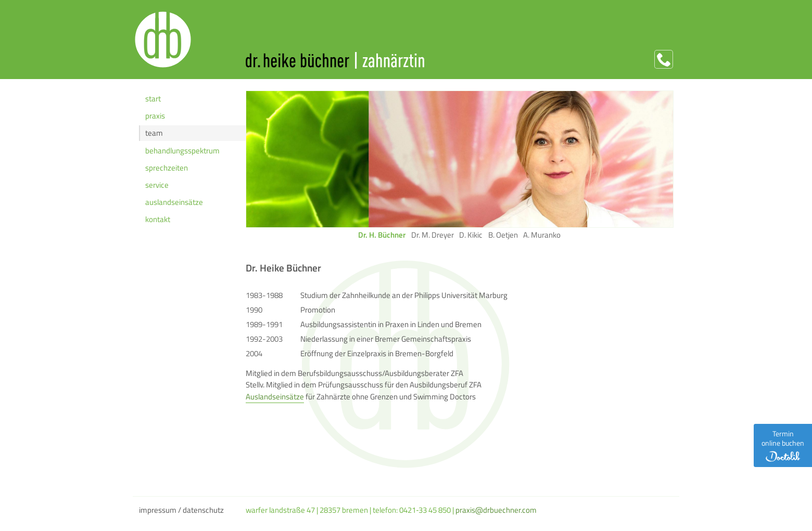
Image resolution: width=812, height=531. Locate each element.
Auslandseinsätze (275, 397)
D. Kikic (471, 235)
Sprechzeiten (167, 168)
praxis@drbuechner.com (496, 510)
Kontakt (158, 219)
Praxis (155, 116)
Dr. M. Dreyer (433, 235)
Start (153, 99)
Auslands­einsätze (174, 202)
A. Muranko (542, 235)
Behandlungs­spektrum (182, 151)
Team (154, 133)
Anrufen (664, 59)
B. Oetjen (503, 235)
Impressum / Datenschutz (181, 510)
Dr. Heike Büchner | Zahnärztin (459, 60)
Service (157, 185)
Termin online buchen (783, 445)
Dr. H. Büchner (382, 235)
